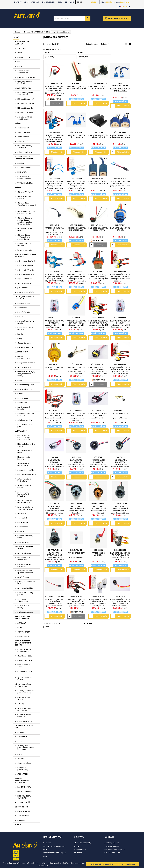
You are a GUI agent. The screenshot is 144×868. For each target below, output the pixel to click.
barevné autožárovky (26, 77)
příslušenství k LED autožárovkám (25, 118)
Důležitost (112, 44)
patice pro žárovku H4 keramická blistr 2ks (120, 137)
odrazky (21, 704)
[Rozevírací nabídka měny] (95, 2)
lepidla (20, 334)
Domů (16, 38)
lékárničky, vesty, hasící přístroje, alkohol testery (24, 438)
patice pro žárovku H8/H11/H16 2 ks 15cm (120, 368)
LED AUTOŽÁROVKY (23, 88)
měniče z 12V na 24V (26, 274)
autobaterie (22, 403)
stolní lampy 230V (25, 656)
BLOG (60, 2)
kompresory (23, 527)
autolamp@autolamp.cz (115, 849)
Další (91, 624)
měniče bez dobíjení (26, 261)
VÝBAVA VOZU (21, 431)
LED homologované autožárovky (25, 94)
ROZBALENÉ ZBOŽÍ (22, 802)
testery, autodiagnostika (24, 357)
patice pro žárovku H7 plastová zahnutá (98, 89)
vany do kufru (23, 518)
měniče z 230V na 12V (26, 279)
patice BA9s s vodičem (98, 554)
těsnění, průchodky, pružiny (25, 594)
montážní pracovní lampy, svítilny (25, 650)
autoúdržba (22, 308)
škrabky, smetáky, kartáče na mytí (25, 501)
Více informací (44, 865)
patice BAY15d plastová (120, 461)
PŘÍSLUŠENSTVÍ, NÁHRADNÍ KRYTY (24, 178)
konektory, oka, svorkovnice (24, 559)
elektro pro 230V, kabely (24, 607)
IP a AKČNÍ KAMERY (25, 791)
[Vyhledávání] (72, 18)
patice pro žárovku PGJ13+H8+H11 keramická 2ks (76, 416)
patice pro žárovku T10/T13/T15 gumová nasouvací (120, 601)
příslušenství (23, 288)
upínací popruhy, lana (27, 474)
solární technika (24, 283)
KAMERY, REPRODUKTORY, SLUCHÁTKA (22, 781)
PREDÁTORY (22, 172)
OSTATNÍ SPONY (24, 632)
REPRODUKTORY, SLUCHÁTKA (24, 797)
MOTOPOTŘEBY (21, 774)
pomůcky (21, 820)
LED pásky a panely (25, 112)
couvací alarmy (24, 542)
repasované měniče (26, 292)
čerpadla (21, 531)
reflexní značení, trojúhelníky (24, 480)
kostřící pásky (23, 577)
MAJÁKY (21, 163)
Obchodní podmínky (82, 843)
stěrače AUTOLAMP (25, 192)
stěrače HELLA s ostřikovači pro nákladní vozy (24, 237)
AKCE (26, 2)
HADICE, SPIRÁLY (24, 636)
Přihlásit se (111, 2)
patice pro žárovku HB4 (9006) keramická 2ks (120, 323)
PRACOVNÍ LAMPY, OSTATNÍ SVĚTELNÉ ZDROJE (23, 643)
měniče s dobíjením (26, 265)
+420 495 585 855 (112, 846)
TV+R (20, 741)
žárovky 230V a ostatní (24, 666)
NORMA (20, 627)
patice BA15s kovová (54, 461)
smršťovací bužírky (25, 588)
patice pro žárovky (25, 612)
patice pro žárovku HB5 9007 (54, 368)
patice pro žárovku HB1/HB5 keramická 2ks (76, 277)
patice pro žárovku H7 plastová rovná (76, 88)
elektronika (22, 737)
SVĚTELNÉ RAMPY (24, 168)
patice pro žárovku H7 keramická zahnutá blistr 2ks (120, 91)
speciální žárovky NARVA (25, 679)
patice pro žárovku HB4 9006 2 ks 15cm (98, 322)
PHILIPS (20, 62)
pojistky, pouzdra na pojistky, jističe (26, 565)
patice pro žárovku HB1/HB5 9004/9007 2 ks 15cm (54, 277)
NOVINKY (18, 2)
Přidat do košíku (79, 103)
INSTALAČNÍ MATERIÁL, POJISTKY (24, 548)
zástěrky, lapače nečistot (24, 486)
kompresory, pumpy (26, 385)
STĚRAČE (19, 188)
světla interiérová (25, 152)
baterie (20, 394)
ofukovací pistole (25, 389)
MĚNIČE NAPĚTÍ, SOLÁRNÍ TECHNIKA (25, 256)
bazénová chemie (25, 347)
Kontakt (77, 846)
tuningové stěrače (25, 250)
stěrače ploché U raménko (24, 197)
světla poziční (23, 137)
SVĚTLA (18, 123)
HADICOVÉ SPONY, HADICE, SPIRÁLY (23, 618)
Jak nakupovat (80, 849)
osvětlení (21, 732)
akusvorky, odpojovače (23, 600)
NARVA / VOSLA (24, 57)
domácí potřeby (24, 763)
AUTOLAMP (22, 48)
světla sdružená (24, 132)
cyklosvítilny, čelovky (26, 660)
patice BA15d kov (76, 553)
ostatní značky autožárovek (23, 72)
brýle (20, 754)
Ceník (79, 2)
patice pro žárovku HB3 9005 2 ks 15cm (120, 275)
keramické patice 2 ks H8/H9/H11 (54, 415)
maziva (20, 317)
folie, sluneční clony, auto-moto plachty (26, 508)
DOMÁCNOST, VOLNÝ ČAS (24, 727)
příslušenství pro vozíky (24, 698)
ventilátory (22, 513)
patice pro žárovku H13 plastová (98, 229)
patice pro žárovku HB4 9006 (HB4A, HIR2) (76, 323)
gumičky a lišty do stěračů (25, 245)
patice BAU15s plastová (98, 461)
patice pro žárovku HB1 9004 (120, 229)
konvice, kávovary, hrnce (25, 537)
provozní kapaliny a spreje (26, 322)
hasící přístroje (24, 312)
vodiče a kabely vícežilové (24, 716)
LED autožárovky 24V (26, 104)
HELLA (20, 66)
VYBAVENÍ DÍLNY (22, 352)
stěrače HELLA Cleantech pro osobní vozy (27, 205)
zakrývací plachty (25, 420)
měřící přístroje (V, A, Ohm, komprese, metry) (26, 374)
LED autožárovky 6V (25, 108)
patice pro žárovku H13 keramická (76, 229)
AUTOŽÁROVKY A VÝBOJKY (22, 43)
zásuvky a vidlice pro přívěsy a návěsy (26, 692)
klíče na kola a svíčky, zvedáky (26, 445)
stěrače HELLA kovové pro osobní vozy (26, 212)
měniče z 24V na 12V (26, 270)
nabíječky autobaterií (26, 363)
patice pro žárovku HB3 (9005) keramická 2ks (54, 323)
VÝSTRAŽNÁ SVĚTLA (25, 183)
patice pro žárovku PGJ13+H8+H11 (98, 368)
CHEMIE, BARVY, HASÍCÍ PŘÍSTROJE (25, 298)
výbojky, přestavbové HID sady (26, 83)
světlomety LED (23, 128)
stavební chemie (24, 343)
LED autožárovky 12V (26, 99)
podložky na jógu (24, 811)
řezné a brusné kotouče (24, 408)
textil (19, 825)
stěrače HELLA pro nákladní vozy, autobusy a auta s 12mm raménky (25, 221)
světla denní (22, 141)
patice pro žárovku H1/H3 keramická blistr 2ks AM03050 (54, 184)
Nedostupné (57, 103)
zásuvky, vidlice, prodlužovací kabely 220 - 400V (26, 748)
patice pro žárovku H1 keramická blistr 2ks (98, 184)
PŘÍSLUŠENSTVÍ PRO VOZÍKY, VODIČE (23, 685)
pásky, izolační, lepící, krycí (26, 583)
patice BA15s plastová (76, 461)
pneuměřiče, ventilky (26, 470)
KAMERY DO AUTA (24, 787)
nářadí (20, 380)
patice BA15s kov (120, 414)
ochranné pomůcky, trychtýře (26, 415)
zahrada (21, 759)
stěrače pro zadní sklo (25, 230)
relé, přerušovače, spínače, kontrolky (25, 572)
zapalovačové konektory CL (23, 465)
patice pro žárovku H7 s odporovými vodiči (54, 89)
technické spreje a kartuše (25, 329)
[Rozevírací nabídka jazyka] (125, 6)
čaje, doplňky (23, 816)
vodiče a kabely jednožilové (24, 709)
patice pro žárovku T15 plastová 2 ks (120, 554)
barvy (20, 338)
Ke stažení (70, 2)
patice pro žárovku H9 (54, 229)
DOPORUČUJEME (49, 2)
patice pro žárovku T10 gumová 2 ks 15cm (76, 601)
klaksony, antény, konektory (24, 458)
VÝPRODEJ (35, 2)
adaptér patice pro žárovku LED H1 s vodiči (120, 184)
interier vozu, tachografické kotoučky (23, 494)
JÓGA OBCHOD (21, 807)
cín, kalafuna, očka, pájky (25, 426)
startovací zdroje (24, 367)
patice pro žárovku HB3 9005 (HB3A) (98, 275)
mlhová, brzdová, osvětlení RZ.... (25, 147)
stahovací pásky (24, 553)
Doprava (47, 843)
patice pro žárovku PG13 (76, 368)
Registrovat (125, 2)
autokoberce (23, 522)
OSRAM (20, 53)
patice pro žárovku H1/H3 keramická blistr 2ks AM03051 (76, 184)
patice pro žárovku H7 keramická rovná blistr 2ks (76, 137)
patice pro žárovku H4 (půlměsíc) (98, 136)
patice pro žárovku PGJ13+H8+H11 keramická (98, 416)
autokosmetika (24, 303)
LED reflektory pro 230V (25, 672)
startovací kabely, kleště (25, 452)
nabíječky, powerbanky (23, 769)
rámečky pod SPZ (25, 721)
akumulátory (23, 398)
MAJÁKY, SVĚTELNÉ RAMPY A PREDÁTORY (24, 158)
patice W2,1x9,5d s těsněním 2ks (98, 600)
